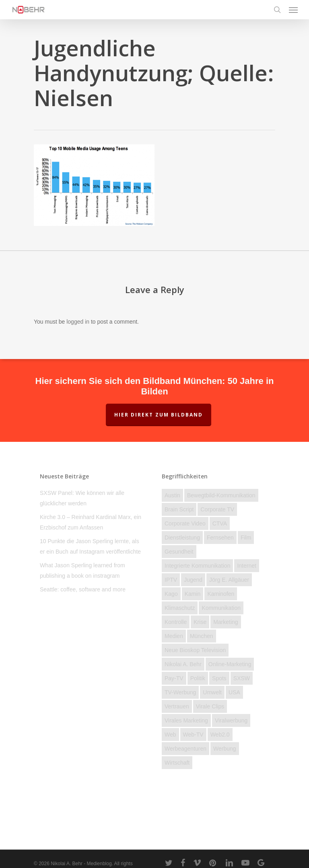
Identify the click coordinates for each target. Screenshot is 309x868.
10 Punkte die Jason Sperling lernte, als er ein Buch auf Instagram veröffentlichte (90, 546)
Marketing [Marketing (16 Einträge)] (226, 622)
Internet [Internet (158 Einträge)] (246, 566)
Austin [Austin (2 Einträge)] (172, 495)
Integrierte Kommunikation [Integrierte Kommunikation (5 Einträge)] (197, 566)
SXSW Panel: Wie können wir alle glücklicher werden (82, 498)
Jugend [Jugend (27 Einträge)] (193, 580)
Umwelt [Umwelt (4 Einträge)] (212, 692)
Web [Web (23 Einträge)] (170, 735)
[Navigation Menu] (293, 10)
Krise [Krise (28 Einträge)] (200, 622)
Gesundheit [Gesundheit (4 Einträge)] (179, 552)
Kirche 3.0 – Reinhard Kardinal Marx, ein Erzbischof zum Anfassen (91, 522)
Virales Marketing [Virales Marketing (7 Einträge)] (186, 720)
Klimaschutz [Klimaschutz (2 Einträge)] (180, 608)
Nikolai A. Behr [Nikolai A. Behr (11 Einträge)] (183, 664)
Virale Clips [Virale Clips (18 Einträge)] (210, 706)
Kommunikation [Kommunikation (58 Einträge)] (221, 608)
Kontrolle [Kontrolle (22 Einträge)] (176, 622)
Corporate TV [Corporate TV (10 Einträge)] (217, 509)
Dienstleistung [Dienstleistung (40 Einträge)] (182, 538)
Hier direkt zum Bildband (159, 415)
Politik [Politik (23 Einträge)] (198, 678)
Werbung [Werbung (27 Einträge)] (225, 749)
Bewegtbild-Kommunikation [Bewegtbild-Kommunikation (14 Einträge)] (221, 495)
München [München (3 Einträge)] (202, 636)
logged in (78, 322)
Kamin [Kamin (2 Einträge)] (193, 594)
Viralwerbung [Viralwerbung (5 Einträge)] (231, 720)
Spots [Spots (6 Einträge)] (219, 678)
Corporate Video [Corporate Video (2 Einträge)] (185, 523)
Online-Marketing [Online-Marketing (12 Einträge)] (230, 664)
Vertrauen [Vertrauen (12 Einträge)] (177, 706)
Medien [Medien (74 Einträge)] (174, 636)
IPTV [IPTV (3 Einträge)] (171, 580)
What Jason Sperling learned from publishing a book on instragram (82, 570)
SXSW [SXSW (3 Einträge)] (242, 678)
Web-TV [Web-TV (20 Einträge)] (193, 735)
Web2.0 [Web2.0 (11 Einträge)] (220, 735)
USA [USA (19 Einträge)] (234, 692)
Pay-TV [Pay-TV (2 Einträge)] (174, 678)
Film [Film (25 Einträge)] (246, 538)
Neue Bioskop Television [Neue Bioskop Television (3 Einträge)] (195, 650)
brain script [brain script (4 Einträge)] (179, 509)
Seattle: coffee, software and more (83, 589)
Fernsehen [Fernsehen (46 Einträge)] (220, 538)
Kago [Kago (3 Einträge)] (171, 594)
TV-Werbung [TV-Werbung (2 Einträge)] (180, 692)
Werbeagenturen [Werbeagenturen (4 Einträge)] (185, 749)
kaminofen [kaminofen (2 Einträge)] (221, 594)
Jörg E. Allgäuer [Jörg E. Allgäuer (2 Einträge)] (229, 580)
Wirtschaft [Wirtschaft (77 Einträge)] (177, 763)
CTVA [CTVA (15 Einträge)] (220, 523)
